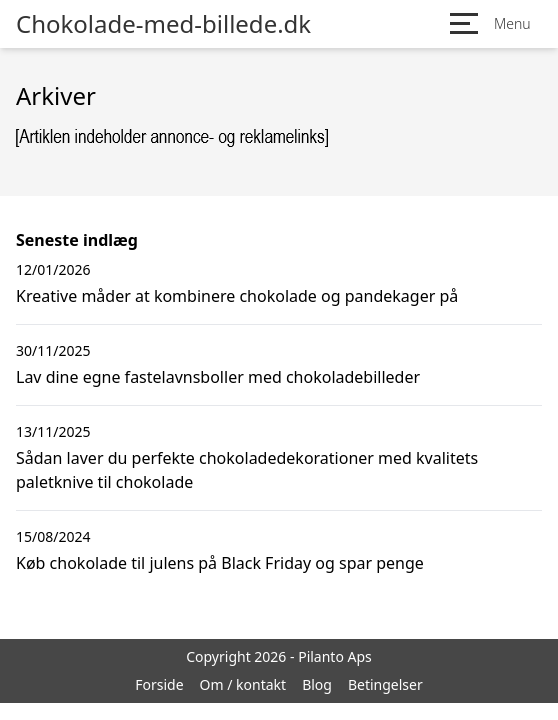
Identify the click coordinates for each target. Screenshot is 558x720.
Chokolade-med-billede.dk (163, 24)
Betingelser (385, 684)
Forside (159, 684)
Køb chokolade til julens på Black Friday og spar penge (220, 563)
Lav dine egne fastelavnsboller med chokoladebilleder (218, 377)
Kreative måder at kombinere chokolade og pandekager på (237, 296)
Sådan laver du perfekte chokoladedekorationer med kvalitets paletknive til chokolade (247, 470)
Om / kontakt (243, 684)
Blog (317, 684)
